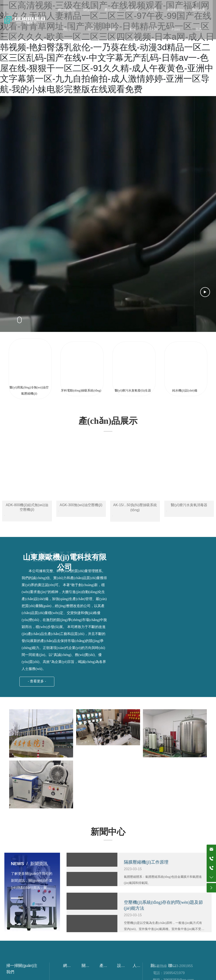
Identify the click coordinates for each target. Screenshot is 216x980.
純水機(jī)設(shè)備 (185, 391)
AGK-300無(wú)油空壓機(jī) (81, 505)
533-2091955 (182, 966)
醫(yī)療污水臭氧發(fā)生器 (133, 391)
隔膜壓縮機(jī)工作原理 (146, 863)
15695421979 (174, 973)
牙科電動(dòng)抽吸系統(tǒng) (81, 391)
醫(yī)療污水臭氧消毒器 (189, 505)
